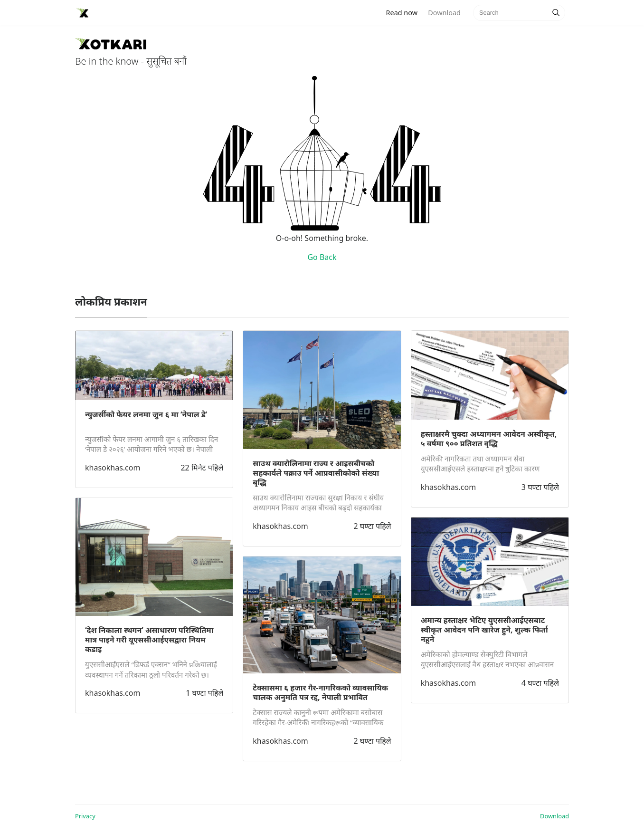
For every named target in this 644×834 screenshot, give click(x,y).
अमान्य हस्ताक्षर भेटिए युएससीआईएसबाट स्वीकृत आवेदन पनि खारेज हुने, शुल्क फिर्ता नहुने (484, 630)
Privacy (85, 816)
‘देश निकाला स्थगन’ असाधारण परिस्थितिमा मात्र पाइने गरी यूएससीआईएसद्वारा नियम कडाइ (149, 640)
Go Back (322, 257)
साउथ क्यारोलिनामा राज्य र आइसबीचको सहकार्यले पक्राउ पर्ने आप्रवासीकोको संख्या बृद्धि (316, 473)
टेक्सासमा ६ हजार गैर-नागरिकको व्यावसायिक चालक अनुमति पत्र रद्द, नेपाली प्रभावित (320, 692)
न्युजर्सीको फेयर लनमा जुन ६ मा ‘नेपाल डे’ (146, 414)
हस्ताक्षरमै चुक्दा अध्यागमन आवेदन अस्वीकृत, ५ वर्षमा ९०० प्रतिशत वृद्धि (489, 439)
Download (444, 13)
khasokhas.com (113, 468)
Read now (405, 12)
